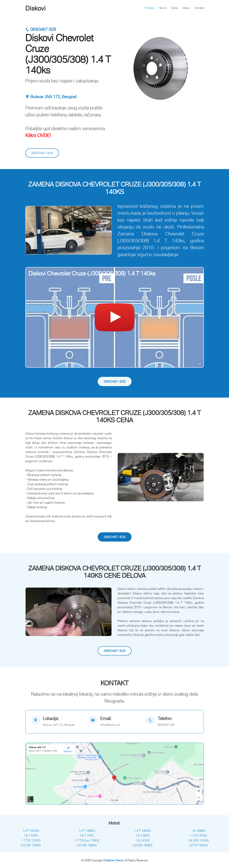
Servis (163, 8)
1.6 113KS (31, 835)
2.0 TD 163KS (198, 845)
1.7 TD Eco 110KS (87, 840)
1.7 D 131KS (198, 835)
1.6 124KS (142, 835)
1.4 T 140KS (87, 831)
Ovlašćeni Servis (113, 860)
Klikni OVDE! (38, 135)
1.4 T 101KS (31, 831)
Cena (175, 8)
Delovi (186, 8)
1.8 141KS (142, 840)
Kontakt (199, 8)
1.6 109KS (198, 831)
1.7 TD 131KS (31, 840)
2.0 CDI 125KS (31, 845)
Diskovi (36, 8)
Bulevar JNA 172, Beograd (51, 97)
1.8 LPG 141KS (198, 840)
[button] (32, 230)
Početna (150, 8)
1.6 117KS (87, 835)
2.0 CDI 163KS (142, 845)
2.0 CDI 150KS (87, 845)
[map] (57, 722)
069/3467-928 (41, 29)
